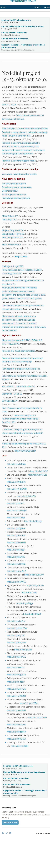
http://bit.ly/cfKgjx (24, 603)
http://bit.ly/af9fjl (29, 593)
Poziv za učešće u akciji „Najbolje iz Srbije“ (22, 270)
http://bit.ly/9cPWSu (17, 582)
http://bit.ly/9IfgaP (16, 682)
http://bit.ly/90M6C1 (17, 739)
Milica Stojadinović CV (12, 237)
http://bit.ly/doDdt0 (16, 535)
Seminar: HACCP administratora (16, 20)
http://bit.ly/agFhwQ (17, 689)
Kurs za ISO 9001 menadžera (14, 32)
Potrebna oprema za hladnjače (17, 187)
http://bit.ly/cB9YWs (16, 464)
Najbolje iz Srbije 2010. (13, 266)
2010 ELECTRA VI (10, 401)
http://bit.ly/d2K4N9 (16, 696)
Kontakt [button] (46, 834)
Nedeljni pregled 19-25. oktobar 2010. (24, 76)
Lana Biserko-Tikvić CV (13, 234)
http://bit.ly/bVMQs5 (38, 475)
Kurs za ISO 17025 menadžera (15, 39)
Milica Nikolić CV (10, 216)
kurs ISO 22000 (9, 105)
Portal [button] (39, 834)
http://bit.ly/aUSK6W (34, 575)
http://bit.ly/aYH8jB (16, 518)
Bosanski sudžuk (10, 191)
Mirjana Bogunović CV (13, 230)
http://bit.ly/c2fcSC (39, 471)
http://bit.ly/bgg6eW (17, 732)
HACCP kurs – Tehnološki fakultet (18, 387)
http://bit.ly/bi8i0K (20, 746)
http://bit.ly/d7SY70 (32, 614)
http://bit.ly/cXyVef (16, 635)
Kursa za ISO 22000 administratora (19, 351)
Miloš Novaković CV (11, 245)
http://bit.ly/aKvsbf (23, 650)
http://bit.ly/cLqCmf (16, 621)
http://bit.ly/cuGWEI (16, 725)
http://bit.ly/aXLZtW (37, 717)
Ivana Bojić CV (9, 220)
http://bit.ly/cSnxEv (35, 585)
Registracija (10, 822)
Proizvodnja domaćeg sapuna (16, 198)
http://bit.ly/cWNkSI (16, 543)
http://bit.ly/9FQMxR (17, 643)
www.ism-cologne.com (25, 415)
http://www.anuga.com (25, 451)
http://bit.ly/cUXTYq (29, 703)
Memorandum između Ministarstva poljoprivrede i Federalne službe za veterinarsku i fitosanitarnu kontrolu (20, 320)
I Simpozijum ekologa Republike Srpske (21, 369)
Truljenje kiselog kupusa (14, 184)
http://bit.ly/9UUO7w (17, 628)
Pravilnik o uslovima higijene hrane (19, 161)
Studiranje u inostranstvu (14, 194)
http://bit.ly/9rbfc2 (16, 503)
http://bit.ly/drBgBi (16, 550)
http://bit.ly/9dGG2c (16, 482)
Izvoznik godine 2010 (12, 273)
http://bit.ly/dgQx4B (16, 675)
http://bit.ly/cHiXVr (16, 668)
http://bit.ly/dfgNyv (33, 521)
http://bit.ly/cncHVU (16, 710)
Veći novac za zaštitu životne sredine (19, 174)
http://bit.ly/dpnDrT (16, 571)
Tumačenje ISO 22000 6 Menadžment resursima (25, 129)
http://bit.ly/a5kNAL (16, 657)
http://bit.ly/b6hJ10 (16, 557)
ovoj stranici (21, 257)
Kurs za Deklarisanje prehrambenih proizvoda (22, 26)
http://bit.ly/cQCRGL (16, 564)
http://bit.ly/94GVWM (17, 489)
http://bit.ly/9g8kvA (16, 528)
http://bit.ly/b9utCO (26, 496)
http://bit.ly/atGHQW (17, 510)
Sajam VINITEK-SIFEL (12, 394)
